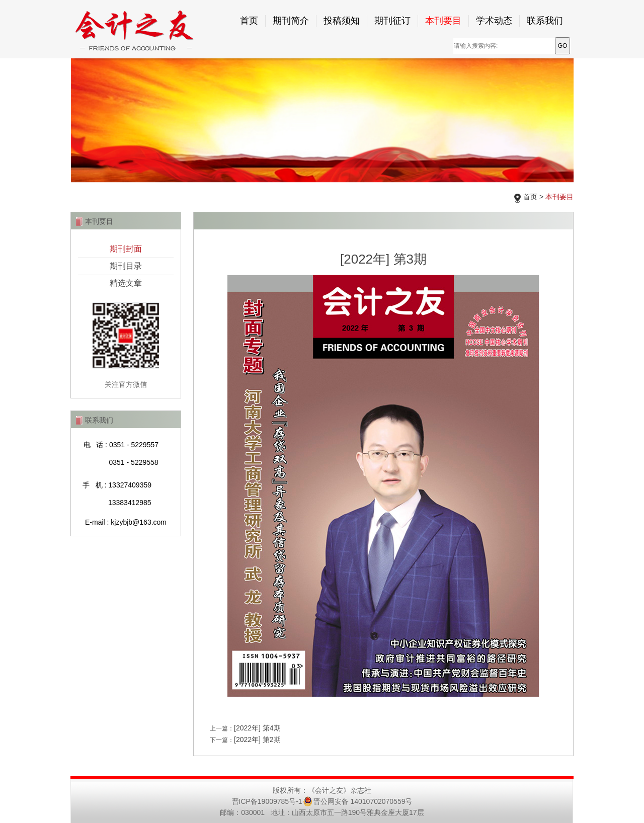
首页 (249, 21)
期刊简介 (291, 21)
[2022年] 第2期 (257, 739)
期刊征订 (392, 21)
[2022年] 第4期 (257, 728)
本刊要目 (443, 21)
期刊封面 (126, 249)
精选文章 (126, 283)
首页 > (548, 197)
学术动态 (494, 21)
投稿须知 (342, 21)
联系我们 (545, 21)
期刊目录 (126, 266)
